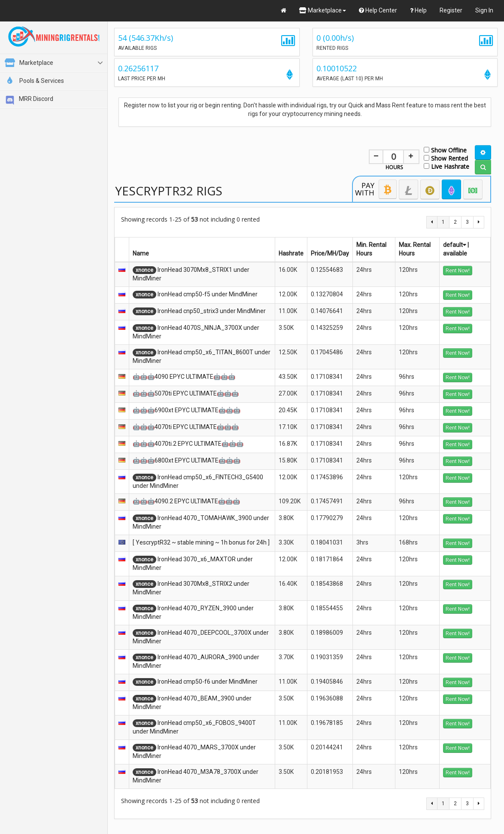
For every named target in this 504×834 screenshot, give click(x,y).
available (455, 253)
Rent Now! (458, 271)
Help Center (378, 10)
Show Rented (446, 158)
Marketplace (323, 10)
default (455, 245)
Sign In (484, 10)
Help (418, 10)
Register (451, 10)
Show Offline (445, 150)
